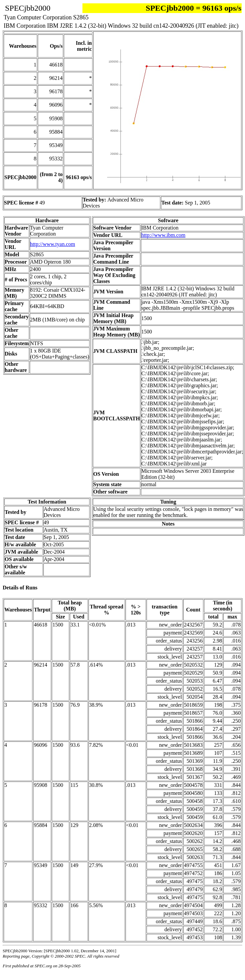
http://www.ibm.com (163, 235)
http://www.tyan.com (53, 244)
